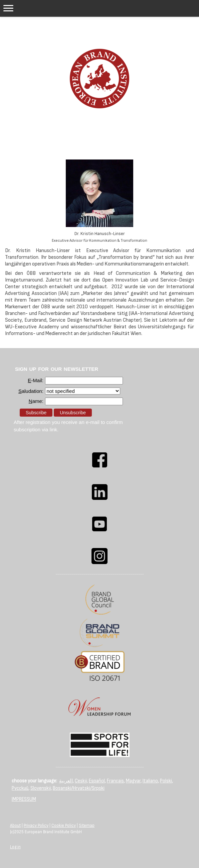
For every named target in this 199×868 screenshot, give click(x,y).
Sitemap (87, 826)
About (15, 826)
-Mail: (36, 380)
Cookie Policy (64, 826)
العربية (66, 781)
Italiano (150, 781)
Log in (15, 847)
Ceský (81, 781)
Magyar (133, 781)
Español (97, 781)
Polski (166, 781)
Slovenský (41, 788)
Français (115, 781)
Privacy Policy (36, 826)
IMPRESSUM (24, 799)
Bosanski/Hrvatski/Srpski (79, 788)
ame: (36, 401)
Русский (20, 788)
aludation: (31, 391)
